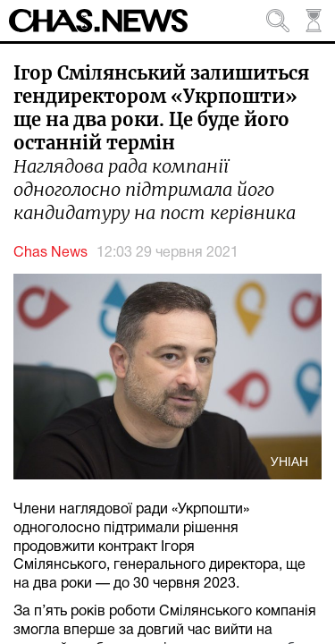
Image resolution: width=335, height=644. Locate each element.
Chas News (50, 253)
